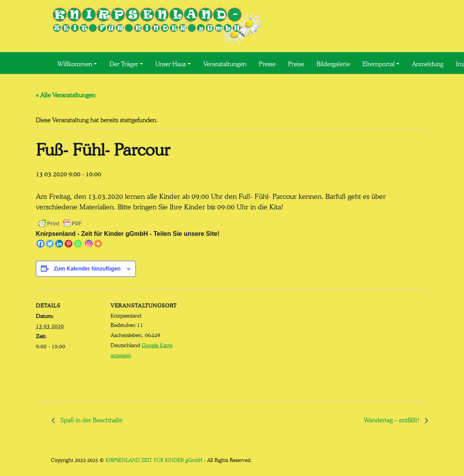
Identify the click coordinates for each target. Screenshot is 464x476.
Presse (267, 63)
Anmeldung (428, 63)
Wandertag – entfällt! (392, 419)
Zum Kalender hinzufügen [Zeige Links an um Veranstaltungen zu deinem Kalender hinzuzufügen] (87, 269)
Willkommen (75, 63)
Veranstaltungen (225, 63)
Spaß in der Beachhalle (91, 419)
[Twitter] (50, 244)
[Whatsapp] (78, 244)
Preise (296, 63)
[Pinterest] (69, 244)
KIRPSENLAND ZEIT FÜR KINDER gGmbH (154, 459)
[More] (98, 244)
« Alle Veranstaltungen (66, 94)
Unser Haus (171, 63)
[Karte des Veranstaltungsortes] (226, 343)
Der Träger (124, 63)
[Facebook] (40, 244)
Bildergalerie (333, 63)
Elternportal (379, 63)
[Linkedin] (59, 244)
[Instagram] (89, 244)
